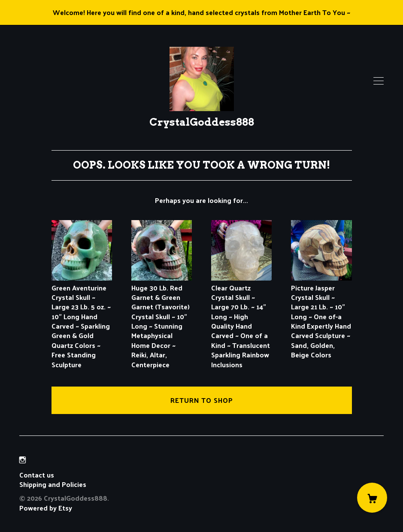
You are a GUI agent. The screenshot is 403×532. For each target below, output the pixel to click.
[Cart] (372, 498)
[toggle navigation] (379, 81)
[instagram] (23, 460)
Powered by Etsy (46, 508)
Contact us (37, 475)
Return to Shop (202, 400)
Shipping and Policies (53, 484)
